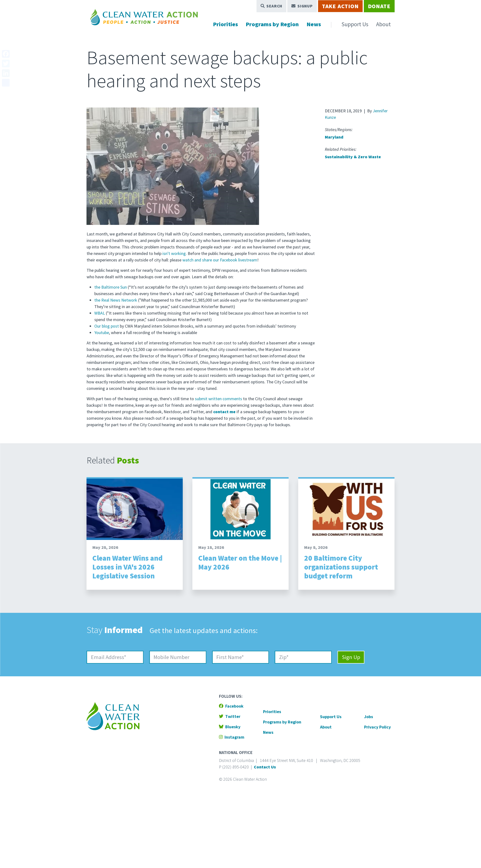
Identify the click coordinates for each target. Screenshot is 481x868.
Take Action (340, 6)
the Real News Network (116, 300)
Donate (379, 6)
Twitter (230, 716)
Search (272, 6)
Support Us (355, 24)
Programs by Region (272, 24)
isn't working (174, 253)
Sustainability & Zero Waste (353, 157)
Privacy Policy (377, 727)
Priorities (225, 24)
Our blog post (107, 326)
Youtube (102, 333)
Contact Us (265, 767)
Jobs (369, 717)
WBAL (100, 313)
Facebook (231, 706)
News (314, 24)
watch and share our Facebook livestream (220, 260)
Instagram (232, 737)
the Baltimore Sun (111, 287)
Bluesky (230, 727)
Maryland (334, 137)
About (383, 24)
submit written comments (218, 399)
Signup (302, 6)
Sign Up (351, 657)
